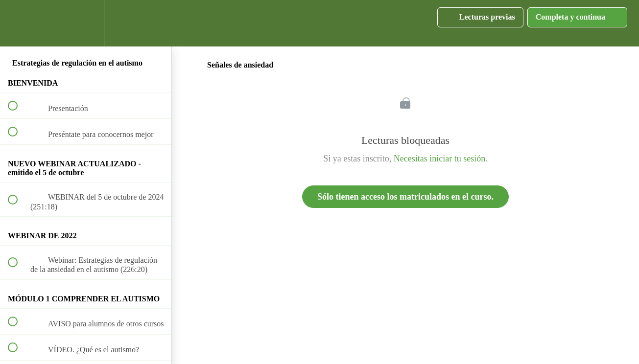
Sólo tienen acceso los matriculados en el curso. (405, 197)
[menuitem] (86, 23)
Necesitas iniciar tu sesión (439, 159)
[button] (18, 23)
